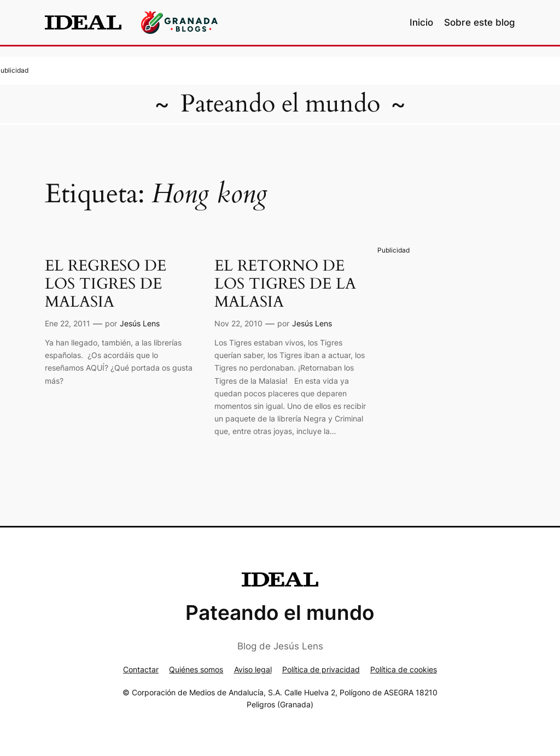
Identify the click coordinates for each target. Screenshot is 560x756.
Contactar (141, 669)
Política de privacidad (321, 669)
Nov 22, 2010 (238, 323)
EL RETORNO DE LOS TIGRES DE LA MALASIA (285, 284)
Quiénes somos (196, 669)
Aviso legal (253, 669)
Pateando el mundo (280, 104)
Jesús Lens (140, 323)
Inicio (421, 22)
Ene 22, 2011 (68, 323)
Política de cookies (404, 669)
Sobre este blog (480, 22)
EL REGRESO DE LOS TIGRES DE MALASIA (106, 284)
